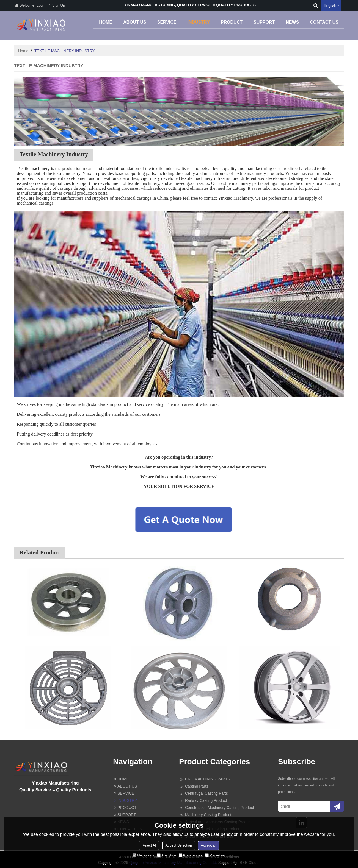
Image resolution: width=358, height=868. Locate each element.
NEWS (292, 22)
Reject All (149, 845)
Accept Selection (179, 845)
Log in (42, 5)
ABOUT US (135, 22)
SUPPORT (264, 22)
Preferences (191, 855)
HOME (106, 22)
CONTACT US (324, 22)
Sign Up (59, 5)
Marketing (215, 855)
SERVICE (167, 22)
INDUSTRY (199, 22)
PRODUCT (232, 22)
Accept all (208, 845)
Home (23, 51)
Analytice (166, 855)
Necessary (143, 855)
